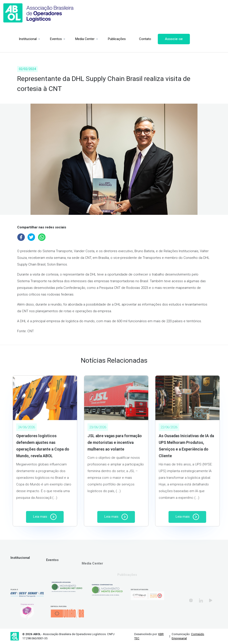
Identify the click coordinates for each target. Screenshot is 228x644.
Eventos (44, 39)
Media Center (73, 39)
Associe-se (162, 39)
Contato (133, 39)
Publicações (105, 39)
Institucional (16, 39)
